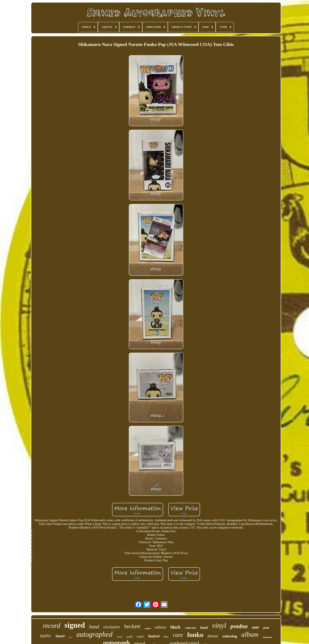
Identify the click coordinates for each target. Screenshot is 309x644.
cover (120, 637)
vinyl (219, 625)
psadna (239, 626)
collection (190, 628)
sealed (148, 628)
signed (75, 625)
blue (166, 637)
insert (60, 636)
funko (195, 635)
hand (94, 627)
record (51, 626)
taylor (46, 636)
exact (141, 636)
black (176, 627)
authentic (267, 637)
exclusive (112, 627)
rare (178, 635)
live (70, 637)
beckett (132, 626)
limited (154, 636)
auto (255, 627)
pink (266, 628)
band (204, 628)
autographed (95, 634)
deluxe (213, 636)
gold (130, 636)
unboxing (230, 636)
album (250, 634)
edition (161, 627)
